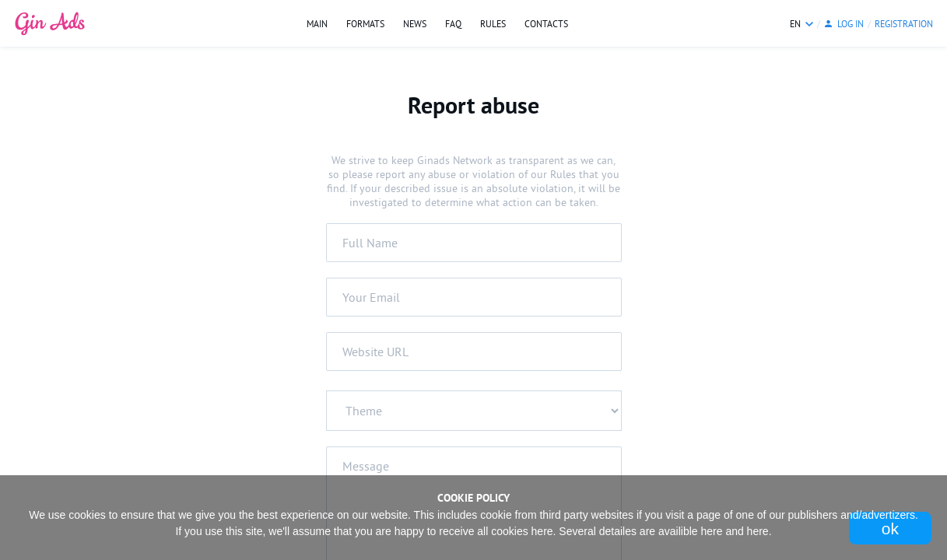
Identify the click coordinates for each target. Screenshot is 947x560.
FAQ (453, 24)
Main (317, 24)
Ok (890, 528)
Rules (493, 24)
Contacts (546, 24)
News (415, 24)
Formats (365, 24)
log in (851, 24)
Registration (904, 24)
